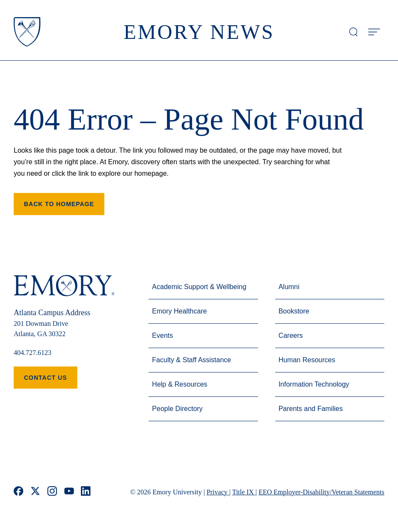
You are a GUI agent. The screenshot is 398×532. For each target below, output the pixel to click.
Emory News (199, 32)
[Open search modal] (353, 32)
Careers (291, 335)
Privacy (218, 492)
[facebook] (19, 492)
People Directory (177, 409)
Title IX (244, 492)
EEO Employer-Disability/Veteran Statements (321, 492)
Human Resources (307, 360)
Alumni (289, 287)
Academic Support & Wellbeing (199, 287)
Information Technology (314, 384)
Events (162, 335)
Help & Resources (180, 384)
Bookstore (294, 311)
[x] (35, 492)
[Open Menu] (374, 32)
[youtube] (69, 492)
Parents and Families (311, 409)
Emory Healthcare (179, 311)
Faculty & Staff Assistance (192, 360)
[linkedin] (86, 492)
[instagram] (52, 492)
